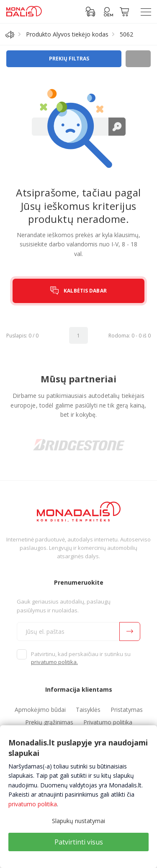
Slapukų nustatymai (78, 821)
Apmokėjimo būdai (40, 710)
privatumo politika (33, 804)
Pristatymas (127, 710)
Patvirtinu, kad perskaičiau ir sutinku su (81, 658)
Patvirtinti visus (79, 842)
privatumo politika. (54, 662)
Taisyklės (88, 710)
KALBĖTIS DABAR (85, 291)
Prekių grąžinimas (49, 722)
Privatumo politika (108, 722)
